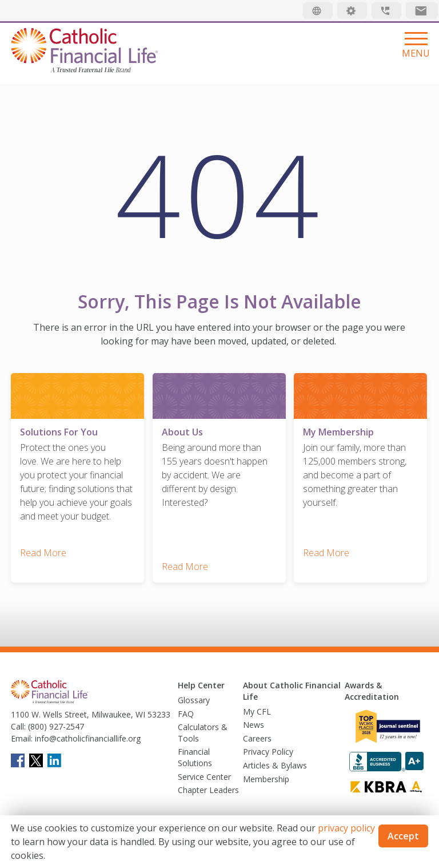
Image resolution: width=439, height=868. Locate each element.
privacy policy (346, 828)
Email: (22, 738)
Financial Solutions (195, 757)
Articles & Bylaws (275, 764)
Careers (257, 737)
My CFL (257, 710)
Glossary (194, 699)
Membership (266, 778)
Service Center (204, 776)
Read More (43, 552)
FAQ (186, 713)
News (254, 724)
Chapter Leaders (208, 789)
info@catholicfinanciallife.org (87, 738)
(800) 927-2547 (55, 726)
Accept (403, 836)
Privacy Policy (268, 751)
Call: (18, 726)
